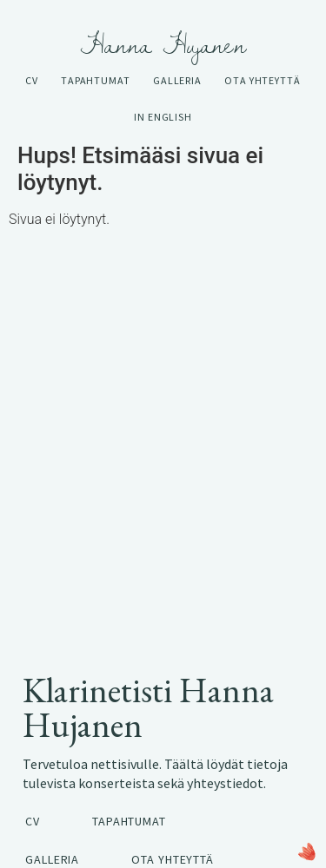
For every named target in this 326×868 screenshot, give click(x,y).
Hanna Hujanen (163, 44)
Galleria (177, 80)
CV (32, 80)
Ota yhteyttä (263, 80)
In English (163, 117)
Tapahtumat (96, 80)
